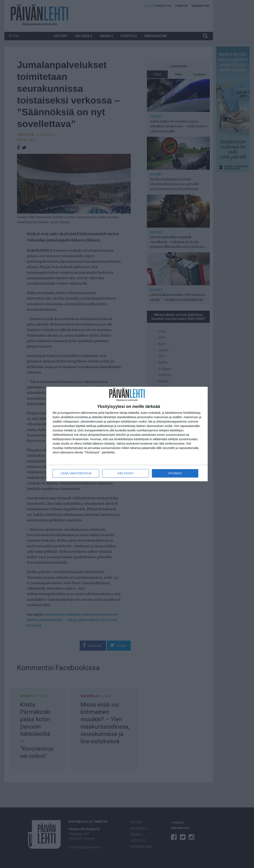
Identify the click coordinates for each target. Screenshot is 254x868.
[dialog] (127, 434)
